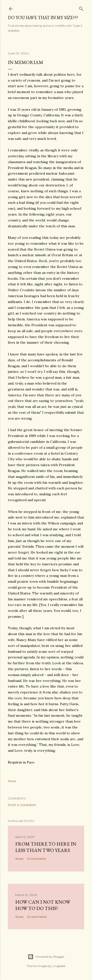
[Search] (81, 8)
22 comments (37, 917)
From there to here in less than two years (46, 847)
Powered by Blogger (46, 957)
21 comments (36, 859)
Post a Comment (22, 805)
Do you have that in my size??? (43, 18)
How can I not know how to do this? (43, 905)
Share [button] (12, 781)
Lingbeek (59, 966)
